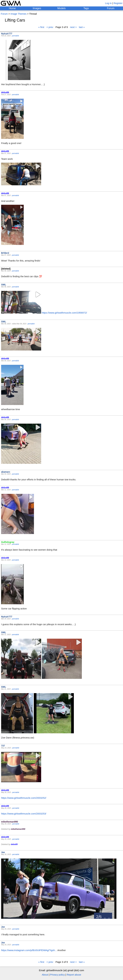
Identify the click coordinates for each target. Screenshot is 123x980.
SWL (4, 285)
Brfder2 (5, 253)
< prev (50, 27)
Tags (86, 8)
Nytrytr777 (7, 34)
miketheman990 (10, 822)
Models (61, 8)
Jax (3, 852)
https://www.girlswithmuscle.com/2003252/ (24, 798)
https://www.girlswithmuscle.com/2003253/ (24, 814)
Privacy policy (57, 975)
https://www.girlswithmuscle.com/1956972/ (64, 313)
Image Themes (18, 14)
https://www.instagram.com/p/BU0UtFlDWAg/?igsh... (29, 950)
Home (12, 8)
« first (41, 27)
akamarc (6, 472)
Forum (111, 8)
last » (82, 27)
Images (37, 8)
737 (3, 746)
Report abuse (74, 975)
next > (73, 27)
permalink (15, 36)
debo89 (5, 92)
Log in (108, 3)
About (45, 975)
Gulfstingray (8, 542)
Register (118, 3)
